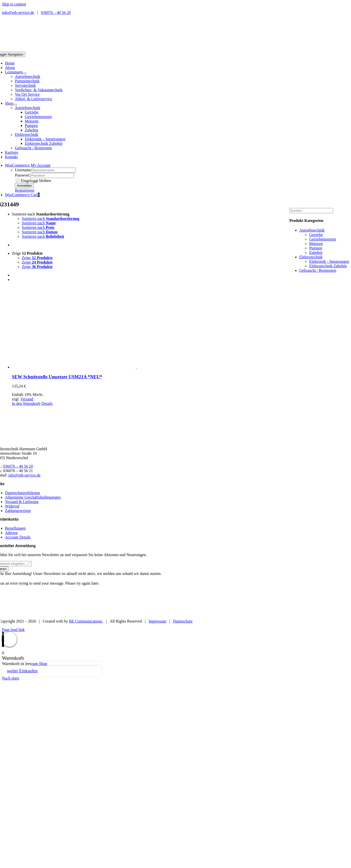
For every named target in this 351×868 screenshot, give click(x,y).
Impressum (158, 621)
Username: (23, 170)
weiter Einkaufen (22, 671)
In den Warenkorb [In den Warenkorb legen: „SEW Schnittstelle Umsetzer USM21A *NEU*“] (26, 404)
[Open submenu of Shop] (15, 105)
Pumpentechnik (27, 81)
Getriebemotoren (322, 239)
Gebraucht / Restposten (33, 148)
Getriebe (316, 235)
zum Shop (39, 664)
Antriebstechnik (28, 76)
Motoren (316, 244)
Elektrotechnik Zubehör (328, 266)
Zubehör (316, 253)
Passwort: (23, 175)
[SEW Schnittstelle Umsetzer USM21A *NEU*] (136, 328)
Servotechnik (25, 85)
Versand (27, 399)
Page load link (13, 630)
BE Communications (86, 621)
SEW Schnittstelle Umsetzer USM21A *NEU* (57, 377)
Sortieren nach (41, 214)
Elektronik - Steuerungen (329, 261)
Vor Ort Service (27, 94)
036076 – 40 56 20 (56, 13)
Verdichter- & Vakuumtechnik (39, 90)
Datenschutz (183, 621)
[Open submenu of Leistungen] (25, 73)
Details (47, 404)
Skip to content (14, 4)
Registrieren (25, 190)
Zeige (27, 253)
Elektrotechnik (27, 135)
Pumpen (316, 248)
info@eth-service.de (18, 13)
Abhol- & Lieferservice (33, 99)
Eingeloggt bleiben (33, 181)
